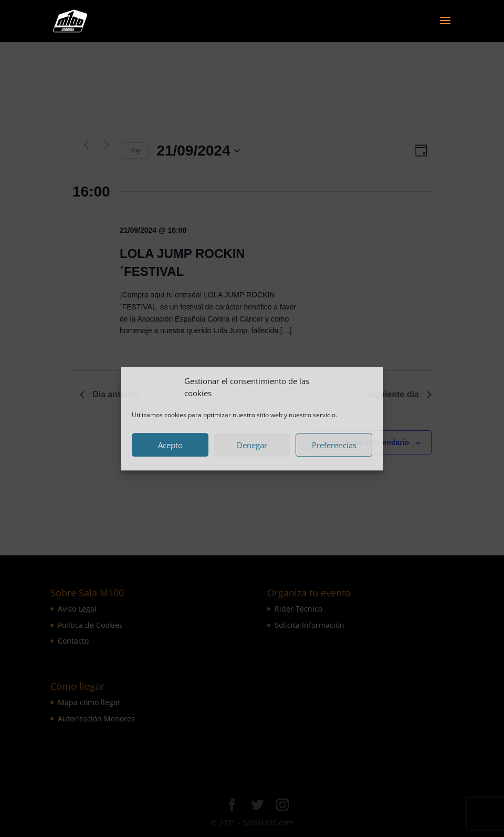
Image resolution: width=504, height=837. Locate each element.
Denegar (252, 445)
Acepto (170, 445)
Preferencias (334, 445)
